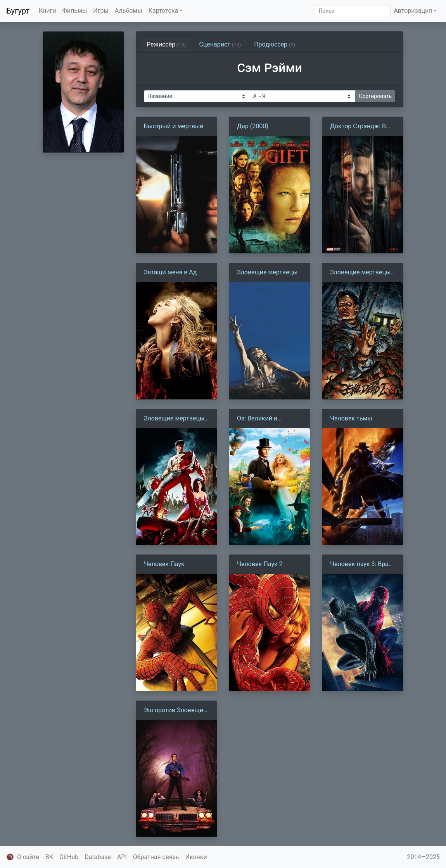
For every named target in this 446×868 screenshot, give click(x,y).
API (122, 857)
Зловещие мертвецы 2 (360, 273)
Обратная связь (156, 857)
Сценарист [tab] (220, 44)
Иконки (196, 857)
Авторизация (413, 11)
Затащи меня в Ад (170, 272)
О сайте (28, 857)
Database (98, 857)
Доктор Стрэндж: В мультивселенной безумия (358, 127)
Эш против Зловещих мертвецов (175, 711)
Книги (48, 11)
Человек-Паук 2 (260, 564)
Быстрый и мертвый (174, 126)
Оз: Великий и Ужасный (257, 419)
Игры (101, 11)
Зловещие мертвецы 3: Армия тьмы (174, 419)
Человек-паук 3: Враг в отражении (361, 565)
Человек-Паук (164, 564)
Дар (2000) (253, 126)
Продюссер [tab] (275, 44)
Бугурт (18, 11)
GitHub (69, 857)
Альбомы (129, 11)
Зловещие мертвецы (267, 272)
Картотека (163, 11)
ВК (49, 857)
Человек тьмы (351, 418)
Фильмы (75, 11)
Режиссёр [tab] (166, 44)
